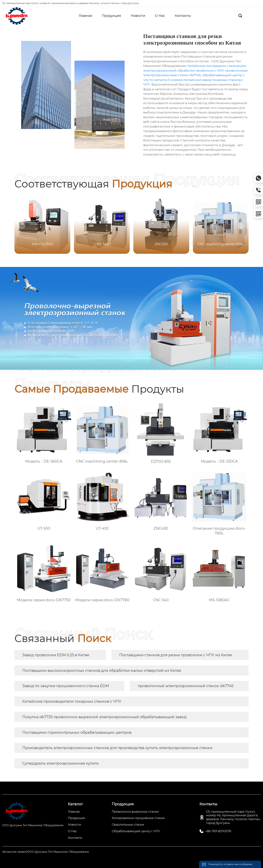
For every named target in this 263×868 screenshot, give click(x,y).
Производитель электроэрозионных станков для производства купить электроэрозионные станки (117, 748)
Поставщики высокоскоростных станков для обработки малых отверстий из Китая (102, 671)
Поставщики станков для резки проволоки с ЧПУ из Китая (176, 655)
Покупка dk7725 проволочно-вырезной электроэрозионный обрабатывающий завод (104, 717)
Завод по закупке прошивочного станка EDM (66, 686)
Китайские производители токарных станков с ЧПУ (72, 701)
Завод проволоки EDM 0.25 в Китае (56, 655)
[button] (241, 226)
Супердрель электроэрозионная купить (60, 763)
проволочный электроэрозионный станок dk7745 (186, 686)
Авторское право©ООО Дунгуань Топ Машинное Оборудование (46, 852)
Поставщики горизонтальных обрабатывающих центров (77, 732)
